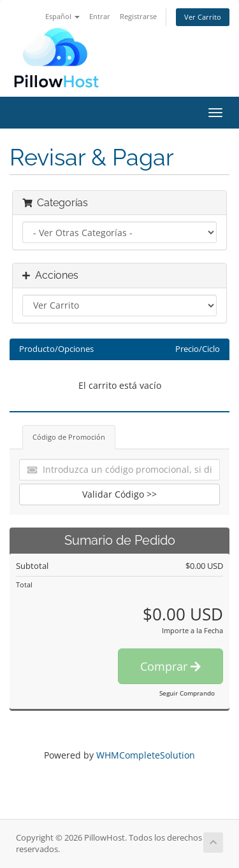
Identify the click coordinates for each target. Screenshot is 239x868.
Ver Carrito (203, 17)
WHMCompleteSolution (146, 755)
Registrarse (138, 16)
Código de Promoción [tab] (69, 437)
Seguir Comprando (187, 693)
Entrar (100, 16)
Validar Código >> (119, 494)
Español (62, 16)
